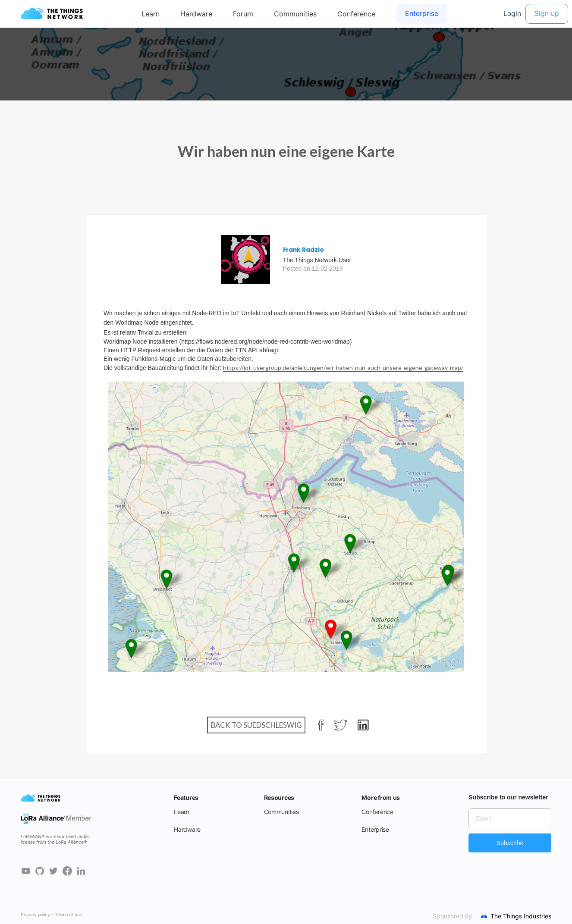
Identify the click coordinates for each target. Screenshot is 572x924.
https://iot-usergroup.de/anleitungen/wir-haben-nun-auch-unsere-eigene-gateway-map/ (343, 368)
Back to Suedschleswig (256, 725)
